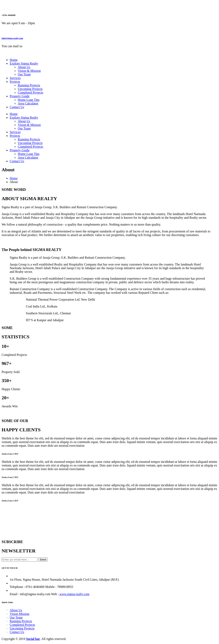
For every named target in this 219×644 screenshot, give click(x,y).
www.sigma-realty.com (74, 594)
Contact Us (17, 107)
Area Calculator (28, 103)
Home (14, 60)
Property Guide (20, 96)
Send (43, 560)
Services (15, 78)
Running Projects (29, 85)
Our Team (24, 74)
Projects (15, 82)
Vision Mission (19, 614)
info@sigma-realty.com (12, 38)
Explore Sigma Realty (24, 63)
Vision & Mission (29, 71)
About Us (24, 67)
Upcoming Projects (30, 89)
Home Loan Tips (29, 100)
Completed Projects (30, 93)
